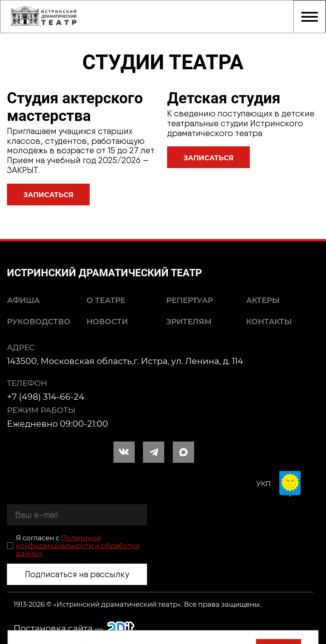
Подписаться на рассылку (77, 574)
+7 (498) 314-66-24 (46, 397)
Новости (107, 322)
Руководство (39, 322)
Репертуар (190, 300)
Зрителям (189, 322)
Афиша (23, 300)
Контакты (269, 322)
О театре (106, 300)
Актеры (263, 300)
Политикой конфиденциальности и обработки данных (78, 546)
